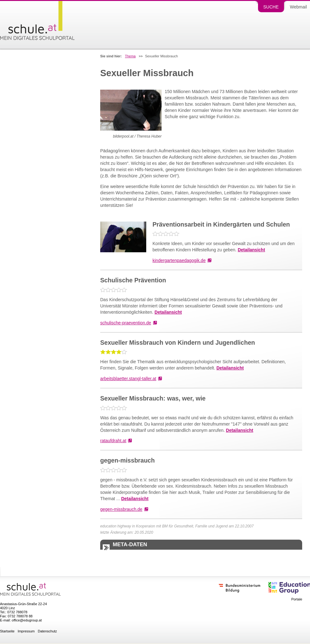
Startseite (7, 631)
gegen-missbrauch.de (121, 509)
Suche (271, 7)
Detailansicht (251, 250)
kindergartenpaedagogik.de (179, 260)
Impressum (26, 631)
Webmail (298, 7)
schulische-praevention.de (126, 323)
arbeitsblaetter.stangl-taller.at (128, 379)
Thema (130, 56)
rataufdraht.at (113, 441)
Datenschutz (47, 631)
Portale (297, 599)
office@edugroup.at (27, 620)
